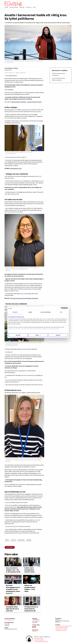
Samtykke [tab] (15, 312)
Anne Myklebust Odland (11, 68)
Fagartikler (22, 7)
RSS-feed (34, 631)
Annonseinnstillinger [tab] (46, 312)
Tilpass (38, 335)
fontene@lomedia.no (10, 620)
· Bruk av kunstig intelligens (62, 627)
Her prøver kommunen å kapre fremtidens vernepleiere (24, 298)
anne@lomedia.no (8, 70)
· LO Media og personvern (61, 630)
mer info (14, 327)
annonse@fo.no (36, 621)
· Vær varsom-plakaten (39, 640)
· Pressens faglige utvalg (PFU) (41, 641)
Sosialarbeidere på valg (16, 168)
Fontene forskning (14, 7)
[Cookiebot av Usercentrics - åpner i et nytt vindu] (62, 308)
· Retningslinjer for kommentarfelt (63, 626)
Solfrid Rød (7, 624)
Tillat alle (58, 335)
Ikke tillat (18, 335)
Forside (6, 7)
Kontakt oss (29, 7)
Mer (34, 7)
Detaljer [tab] (30, 312)
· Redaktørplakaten (39, 638)
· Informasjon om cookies (61, 629)
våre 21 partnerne (16, 319)
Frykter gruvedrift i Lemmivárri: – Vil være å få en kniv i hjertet (26, 102)
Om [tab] (61, 312)
